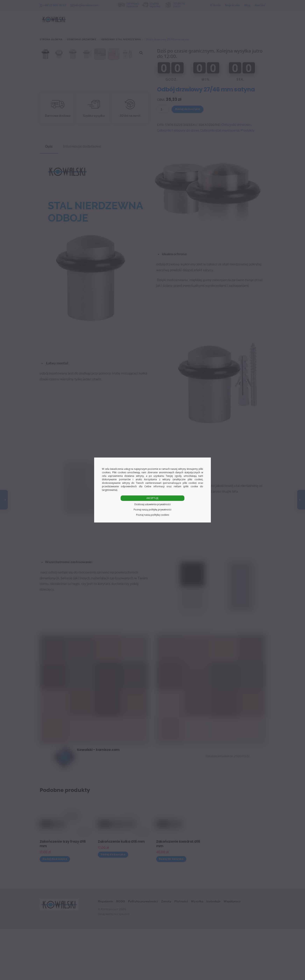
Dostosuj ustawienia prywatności (152, 504)
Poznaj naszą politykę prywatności (152, 510)
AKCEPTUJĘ (152, 498)
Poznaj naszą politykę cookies (153, 515)
